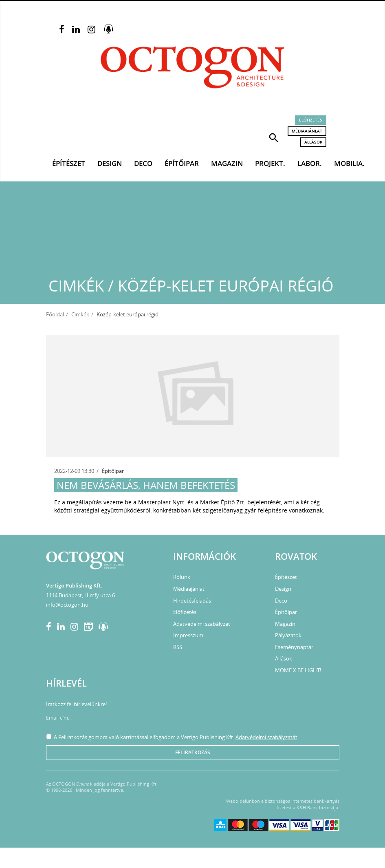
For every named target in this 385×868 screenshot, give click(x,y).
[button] (274, 137)
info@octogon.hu (67, 605)
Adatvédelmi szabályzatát (266, 737)
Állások (313, 142)
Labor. (310, 163)
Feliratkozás (193, 752)
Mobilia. (349, 163)
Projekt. (270, 163)
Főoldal (55, 314)
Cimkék (80, 314)
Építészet (69, 163)
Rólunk (182, 577)
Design (110, 163)
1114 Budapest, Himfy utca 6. (81, 595)
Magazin (227, 163)
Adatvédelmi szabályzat (202, 624)
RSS (178, 647)
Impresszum (188, 635)
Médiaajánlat (307, 131)
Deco (143, 163)
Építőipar (182, 163)
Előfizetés (311, 120)
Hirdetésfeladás (192, 601)
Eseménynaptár (294, 647)
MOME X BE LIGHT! (298, 670)
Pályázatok (288, 635)
